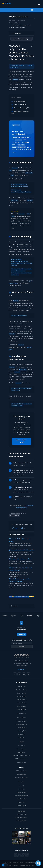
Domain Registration (21, 724)
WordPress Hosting (22, 690)
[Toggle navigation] (39, 4)
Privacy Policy (24, 865)
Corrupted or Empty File (22, 108)
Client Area (21, 746)
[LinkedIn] (28, 674)
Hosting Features (22, 821)
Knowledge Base (22, 749)
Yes (15, 528)
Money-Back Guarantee (21, 796)
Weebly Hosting (22, 700)
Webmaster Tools (21, 771)
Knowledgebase (21, 21)
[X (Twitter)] (19, 674)
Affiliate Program (22, 805)
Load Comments (14, 516)
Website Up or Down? (22, 777)
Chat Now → (21, 634)
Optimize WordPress (22, 817)
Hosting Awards (22, 792)
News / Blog (21, 789)
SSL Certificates (22, 728)
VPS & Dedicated (21, 709)
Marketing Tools (21, 731)
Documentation (21, 752)
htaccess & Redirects (16, 23)
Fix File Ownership (20, 105)
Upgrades (21, 737)
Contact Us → (21, 669)
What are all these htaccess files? (20, 559)
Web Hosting (22, 686)
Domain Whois (21, 774)
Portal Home (12, 21)
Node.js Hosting (22, 696)
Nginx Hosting (22, 693)
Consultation (22, 734)
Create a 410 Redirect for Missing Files (21, 550)
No (24, 528)
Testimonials (22, 802)
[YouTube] (24, 674)
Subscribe (21, 647)
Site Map (32, 865)
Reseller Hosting (22, 703)
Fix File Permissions (20, 101)
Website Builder (22, 718)
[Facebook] (15, 674)
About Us (22, 786)
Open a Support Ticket (22, 441)
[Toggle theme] (5, 865)
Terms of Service (14, 865)
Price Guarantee (22, 799)
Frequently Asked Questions (21, 756)
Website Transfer (22, 721)
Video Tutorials (22, 762)
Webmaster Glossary (22, 759)
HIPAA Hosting (22, 706)
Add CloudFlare (21, 814)
